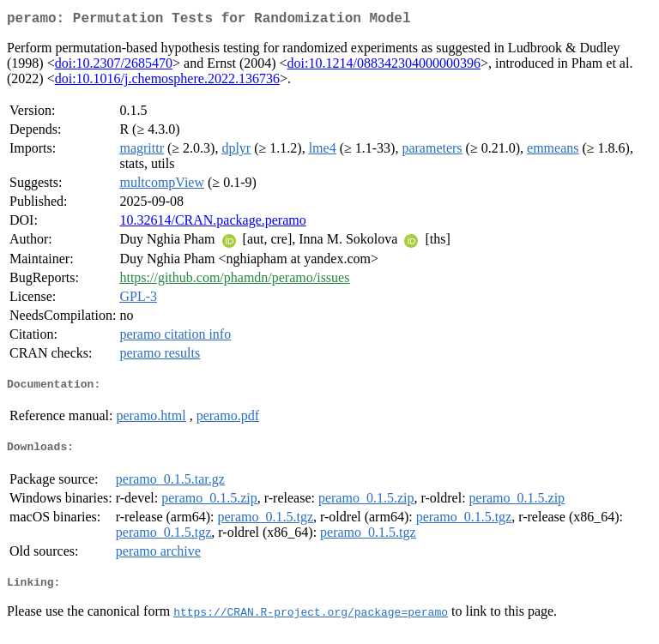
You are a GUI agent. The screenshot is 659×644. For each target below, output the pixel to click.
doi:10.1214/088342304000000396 (384, 66)
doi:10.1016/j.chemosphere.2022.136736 (167, 82)
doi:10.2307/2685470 (114, 66)
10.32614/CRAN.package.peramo (212, 223)
